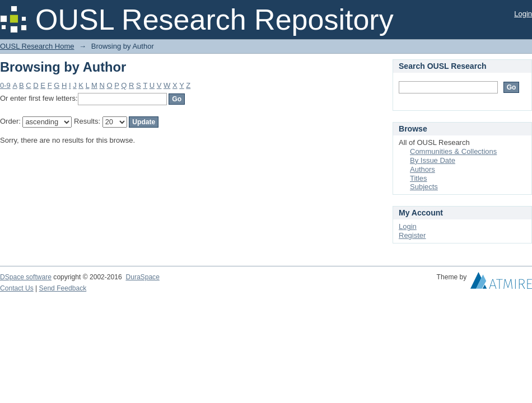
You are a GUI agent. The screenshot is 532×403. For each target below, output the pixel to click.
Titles (419, 178)
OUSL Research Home (37, 46)
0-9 (5, 85)
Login (523, 14)
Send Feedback (63, 288)
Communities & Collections (453, 151)
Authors (423, 169)
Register (412, 235)
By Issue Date (433, 160)
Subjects (424, 187)
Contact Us (17, 288)
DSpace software (26, 277)
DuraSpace (142, 277)
